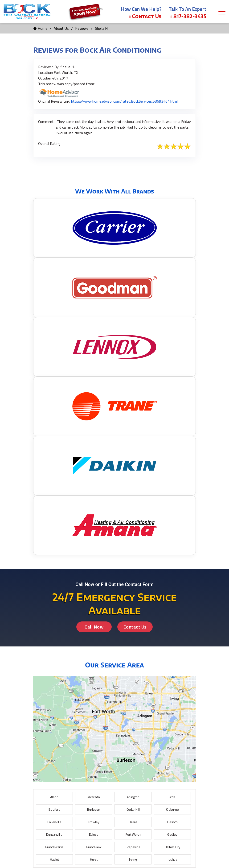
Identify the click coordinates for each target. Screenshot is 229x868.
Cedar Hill (133, 809)
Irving (133, 859)
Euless (94, 834)
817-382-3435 (188, 16)
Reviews (82, 28)
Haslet (54, 859)
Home (40, 28)
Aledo (54, 797)
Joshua (172, 859)
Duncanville (54, 834)
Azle (172, 797)
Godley (172, 834)
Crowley (94, 822)
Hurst (94, 859)
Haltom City (172, 847)
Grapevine (133, 847)
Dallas (133, 822)
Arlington (133, 797)
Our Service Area (114, 665)
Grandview (94, 847)
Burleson (94, 809)
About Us (61, 28)
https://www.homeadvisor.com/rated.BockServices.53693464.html (124, 101)
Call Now (94, 627)
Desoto (172, 822)
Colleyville (54, 822)
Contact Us (145, 16)
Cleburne (172, 809)
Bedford (54, 809)
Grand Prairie (54, 847)
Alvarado (94, 797)
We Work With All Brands (115, 191)
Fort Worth (133, 834)
